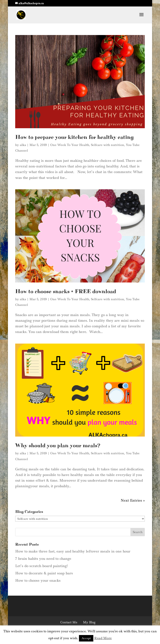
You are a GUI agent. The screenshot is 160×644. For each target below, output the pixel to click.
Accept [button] (86, 638)
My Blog (89, 622)
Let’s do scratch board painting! (41, 566)
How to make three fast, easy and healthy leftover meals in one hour (73, 551)
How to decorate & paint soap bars (44, 573)
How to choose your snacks (38, 580)
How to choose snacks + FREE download (66, 291)
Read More (103, 638)
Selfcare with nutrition (107, 145)
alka (23, 145)
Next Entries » (133, 500)
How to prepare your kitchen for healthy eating (74, 137)
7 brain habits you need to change (43, 559)
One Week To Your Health (70, 145)
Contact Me (69, 622)
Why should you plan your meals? (58, 446)
